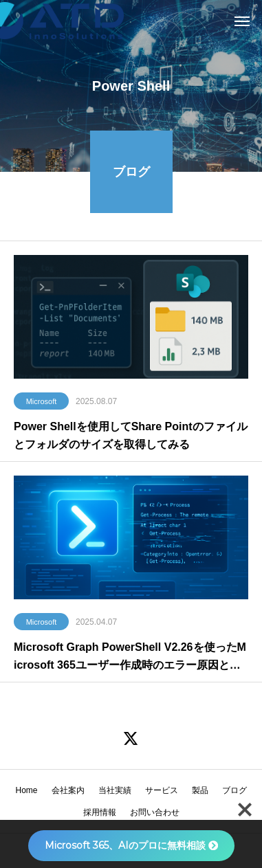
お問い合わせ (155, 812)
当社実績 (115, 790)
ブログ (234, 790)
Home (26, 790)
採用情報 (100, 812)
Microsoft (42, 403)
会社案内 (68, 790)
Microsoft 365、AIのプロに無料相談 (131, 845)
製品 (200, 790)
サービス (162, 790)
